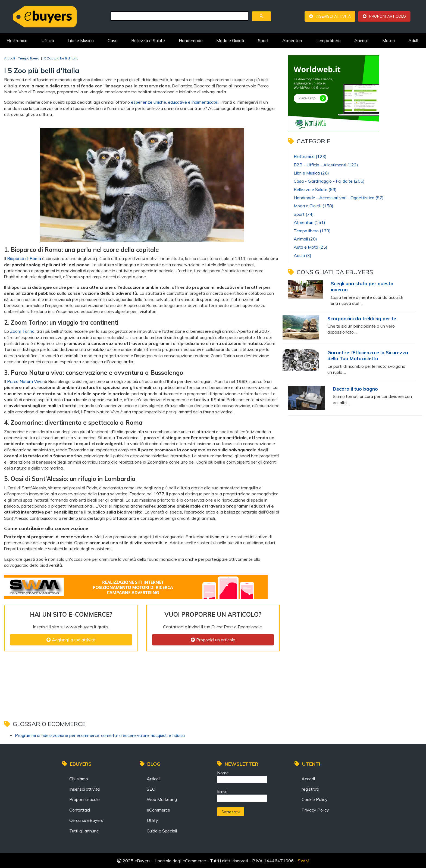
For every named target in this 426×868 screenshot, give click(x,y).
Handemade (191, 40)
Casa (113, 40)
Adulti (414, 40)
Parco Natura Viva (25, 381)
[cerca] (179, 16)
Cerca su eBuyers (86, 820)
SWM (303, 861)
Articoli (154, 779)
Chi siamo (79, 779)
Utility (152, 820)
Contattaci (80, 810)
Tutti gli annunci (84, 831)
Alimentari (292, 40)
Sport (263, 40)
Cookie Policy (315, 799)
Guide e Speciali (162, 831)
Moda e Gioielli (230, 40)
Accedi (308, 779)
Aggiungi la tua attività (71, 640)
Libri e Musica (81, 40)
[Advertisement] (137, 669)
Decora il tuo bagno (355, 389)
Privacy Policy (315, 810)
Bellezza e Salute (148, 40)
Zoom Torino (22, 331)
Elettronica (17, 40)
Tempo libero (328, 40)
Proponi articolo (388, 16)
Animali (361, 40)
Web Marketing (162, 799)
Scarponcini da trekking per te (362, 318)
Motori (389, 40)
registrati (310, 789)
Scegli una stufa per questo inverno (362, 286)
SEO (151, 789)
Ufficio (48, 40)
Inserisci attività (333, 16)
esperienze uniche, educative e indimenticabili (175, 102)
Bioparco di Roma (24, 258)
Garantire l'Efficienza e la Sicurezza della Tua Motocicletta (368, 355)
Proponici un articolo (213, 640)
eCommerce (158, 810)
